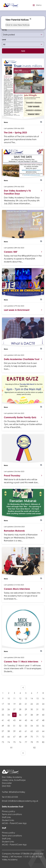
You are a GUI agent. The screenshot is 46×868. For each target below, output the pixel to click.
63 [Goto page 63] (37, 731)
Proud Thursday (12, 475)
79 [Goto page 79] (37, 742)
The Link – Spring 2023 (15, 132)
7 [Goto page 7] (37, 693)
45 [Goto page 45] (26, 720)
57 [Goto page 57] (3, 731)
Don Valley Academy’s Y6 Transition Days (17, 192)
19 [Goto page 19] (14, 704)
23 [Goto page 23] (37, 704)
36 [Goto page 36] (20, 715)
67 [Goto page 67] (14, 737)
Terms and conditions (12, 814)
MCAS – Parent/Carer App (14, 823)
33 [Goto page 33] (3, 715)
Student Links (8, 820)
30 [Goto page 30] (32, 709)
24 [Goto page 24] (43, 704)
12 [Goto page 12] (20, 698)
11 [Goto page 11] (14, 698)
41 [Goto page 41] (3, 720)
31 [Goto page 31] (37, 709)
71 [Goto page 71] (37, 737)
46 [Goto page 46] (32, 720)
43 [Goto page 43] (14, 720)
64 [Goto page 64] (43, 731)
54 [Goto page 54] (32, 726)
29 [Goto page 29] (26, 709)
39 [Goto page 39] (37, 715)
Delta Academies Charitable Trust (22, 359)
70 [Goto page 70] (32, 737)
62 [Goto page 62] (32, 731)
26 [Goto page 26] (9, 709)
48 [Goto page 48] (43, 720)
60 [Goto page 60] (20, 731)
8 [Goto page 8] (43, 693)
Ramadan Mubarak (14, 531)
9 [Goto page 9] (3, 698)
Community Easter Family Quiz (20, 417)
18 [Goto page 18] (9, 704)
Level (4, 40)
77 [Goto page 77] (26, 742)
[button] (37, 5)
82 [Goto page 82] (34, 748)
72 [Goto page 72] (43, 737)
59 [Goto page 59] (14, 731)
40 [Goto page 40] (43, 715)
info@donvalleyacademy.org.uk (23, 801)
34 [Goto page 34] (9, 715)
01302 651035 (12, 797)
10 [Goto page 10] (9, 698)
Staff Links (6, 817)
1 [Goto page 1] (3, 693)
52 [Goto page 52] (20, 726)
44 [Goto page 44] (20, 720)
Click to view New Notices (17, 25)
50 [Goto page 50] (9, 726)
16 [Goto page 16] (43, 698)
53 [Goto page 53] (26, 726)
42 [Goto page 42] (9, 720)
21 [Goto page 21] (26, 704)
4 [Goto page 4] (20, 693)
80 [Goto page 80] (43, 742)
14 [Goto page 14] (32, 698)
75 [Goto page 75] (14, 742)
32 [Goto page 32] (43, 709)
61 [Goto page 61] (26, 731)
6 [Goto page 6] (32, 693)
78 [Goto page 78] (32, 742)
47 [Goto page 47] (37, 720)
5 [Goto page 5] (26, 693)
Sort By (4, 30)
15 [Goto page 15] (37, 698)
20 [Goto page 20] (20, 704)
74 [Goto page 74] (9, 742)
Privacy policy (9, 811)
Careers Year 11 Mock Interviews (21, 662)
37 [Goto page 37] (26, 715)
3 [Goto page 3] (14, 693)
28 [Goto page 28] (20, 709)
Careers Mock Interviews (17, 589)
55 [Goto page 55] (37, 726)
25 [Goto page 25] (3, 709)
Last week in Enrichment (17, 310)
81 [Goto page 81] (12, 748)
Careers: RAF (11, 252)
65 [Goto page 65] (3, 737)
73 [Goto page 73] (3, 742)
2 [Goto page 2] (9, 693)
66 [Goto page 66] (9, 737)
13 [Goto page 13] (26, 698)
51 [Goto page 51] (14, 726)
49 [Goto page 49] (3, 726)
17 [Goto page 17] (3, 704)
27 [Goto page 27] (14, 709)
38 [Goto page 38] (32, 715)
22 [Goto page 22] (32, 704)
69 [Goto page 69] (26, 737)
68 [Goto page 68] (20, 737)
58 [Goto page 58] (9, 731)
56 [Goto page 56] (43, 726)
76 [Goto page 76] (20, 742)
